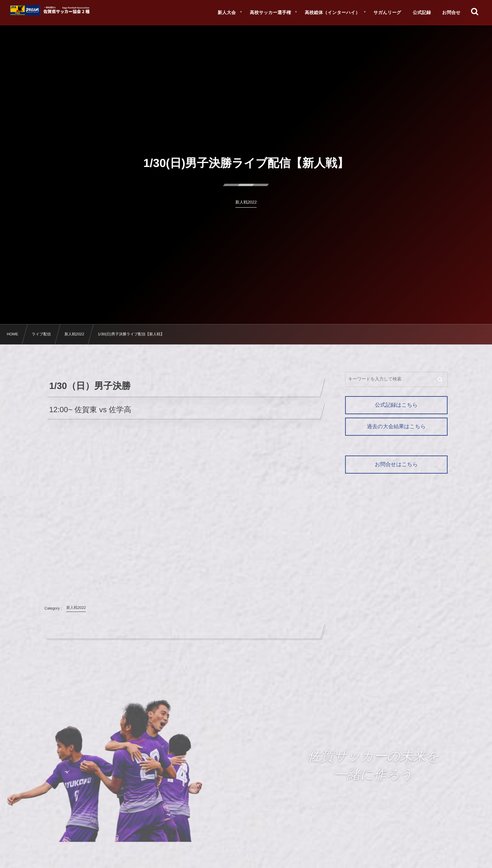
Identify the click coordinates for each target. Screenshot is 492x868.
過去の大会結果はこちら (396, 427)
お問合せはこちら (396, 465)
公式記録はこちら (396, 405)
